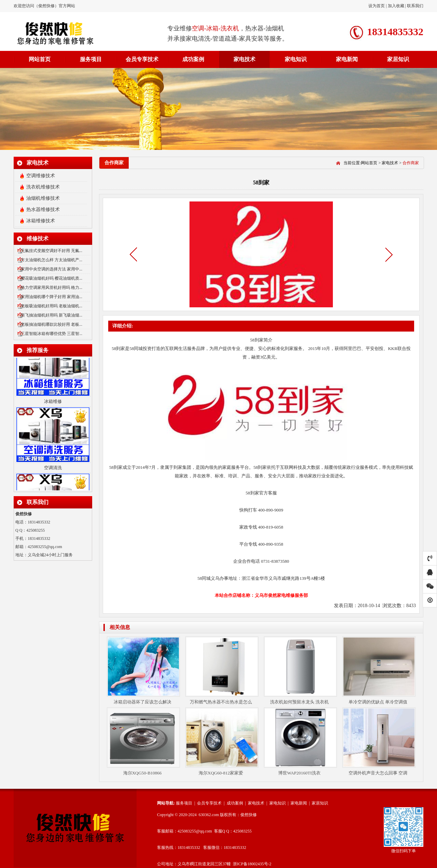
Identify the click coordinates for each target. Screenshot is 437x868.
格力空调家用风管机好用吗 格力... (52, 288)
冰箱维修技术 (41, 221)
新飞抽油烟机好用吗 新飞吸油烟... (52, 315)
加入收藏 (396, 6)
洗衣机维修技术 (43, 187)
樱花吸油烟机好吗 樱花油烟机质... (52, 278)
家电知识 (296, 59)
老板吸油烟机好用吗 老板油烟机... (52, 306)
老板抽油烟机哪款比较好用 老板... (52, 324)
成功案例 (193, 59)
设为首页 (377, 6)
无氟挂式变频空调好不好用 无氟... (52, 251)
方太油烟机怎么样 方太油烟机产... (52, 260)
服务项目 (91, 59)
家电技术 (244, 59)
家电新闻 (347, 59)
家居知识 (398, 59)
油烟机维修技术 (43, 198)
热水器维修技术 (43, 209)
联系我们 (415, 6)
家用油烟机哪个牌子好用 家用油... (52, 297)
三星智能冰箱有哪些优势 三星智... (52, 334)
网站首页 (40, 59)
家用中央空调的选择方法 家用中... (52, 269)
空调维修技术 (41, 176)
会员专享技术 (142, 59)
